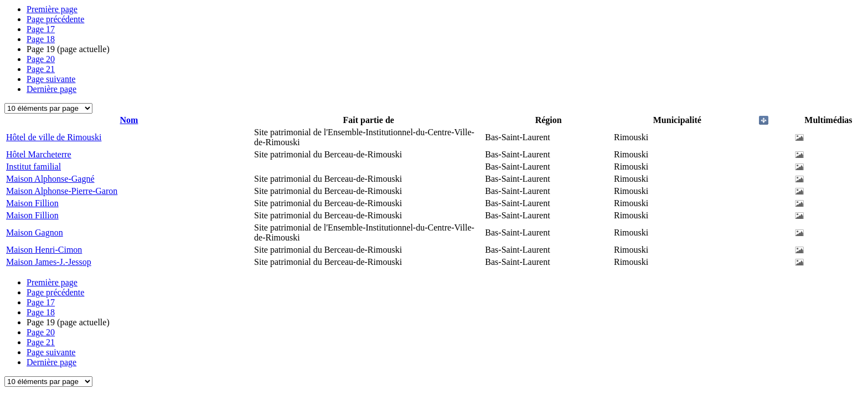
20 (41, 59)
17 (41, 29)
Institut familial (33, 167)
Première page (52, 9)
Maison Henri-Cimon (44, 250)
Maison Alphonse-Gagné (50, 179)
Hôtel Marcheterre (39, 154)
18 (41, 39)
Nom (129, 120)
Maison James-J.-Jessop (49, 262)
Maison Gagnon (35, 232)
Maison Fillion (32, 203)
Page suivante (51, 79)
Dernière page (51, 89)
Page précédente (55, 19)
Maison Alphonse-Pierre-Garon (62, 191)
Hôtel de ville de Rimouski (54, 137)
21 (41, 69)
